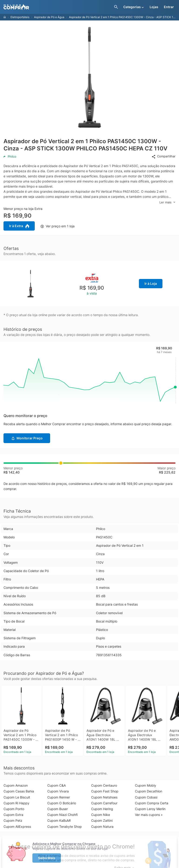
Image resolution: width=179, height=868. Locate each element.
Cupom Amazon (16, 785)
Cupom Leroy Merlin (150, 809)
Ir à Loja (151, 283)
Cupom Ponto (14, 809)
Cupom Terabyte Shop (65, 827)
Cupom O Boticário (62, 803)
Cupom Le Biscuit (17, 797)
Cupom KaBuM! (59, 820)
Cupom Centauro (104, 785)
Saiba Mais (47, 858)
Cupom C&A (57, 785)
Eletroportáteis (20, 17)
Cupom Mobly (146, 785)
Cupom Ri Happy (16, 803)
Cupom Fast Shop (105, 791)
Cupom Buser (58, 809)
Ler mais (167, 202)
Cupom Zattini (102, 820)
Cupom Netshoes (104, 797)
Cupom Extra (13, 815)
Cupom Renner (59, 797)
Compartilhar (164, 156)
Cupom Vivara (58, 791)
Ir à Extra (19, 226)
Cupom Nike (101, 815)
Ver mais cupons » (149, 815)
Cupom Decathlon (149, 791)
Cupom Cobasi (146, 797)
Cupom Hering (102, 809)
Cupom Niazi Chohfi (62, 815)
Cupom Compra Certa (152, 803)
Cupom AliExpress (17, 827)
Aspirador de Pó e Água (49, 17)
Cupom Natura (102, 827)
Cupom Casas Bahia (19, 791)
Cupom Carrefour (104, 803)
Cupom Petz (13, 820)
